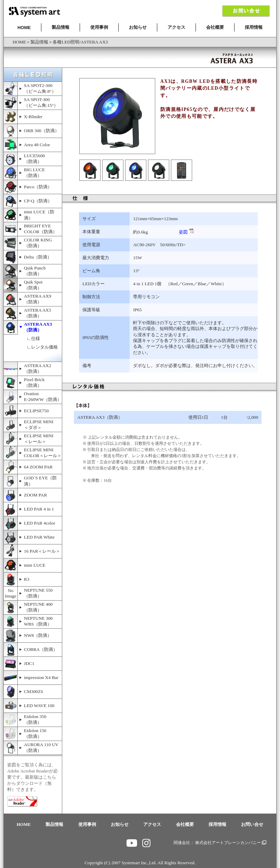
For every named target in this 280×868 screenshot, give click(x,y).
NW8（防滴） (38, 635)
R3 (27, 579)
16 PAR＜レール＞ (42, 551)
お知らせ (138, 27)
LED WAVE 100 (39, 706)
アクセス (176, 27)
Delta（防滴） (38, 257)
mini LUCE (35, 565)
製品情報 (61, 27)
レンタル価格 (44, 347)
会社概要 (215, 27)
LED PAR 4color (39, 523)
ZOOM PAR (35, 495)
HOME (24, 28)
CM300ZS (34, 691)
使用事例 (99, 27)
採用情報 (254, 27)
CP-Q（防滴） (38, 201)
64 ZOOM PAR (38, 467)
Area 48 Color (37, 145)
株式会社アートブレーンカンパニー (231, 843)
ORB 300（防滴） (42, 131)
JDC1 (29, 663)
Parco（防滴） (38, 187)
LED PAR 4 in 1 (39, 509)
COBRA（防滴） (41, 649)
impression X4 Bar (41, 677)
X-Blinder (33, 117)
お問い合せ (252, 824)
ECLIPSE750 (36, 411)
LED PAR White (39, 537)
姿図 (186, 232)
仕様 (36, 338)
